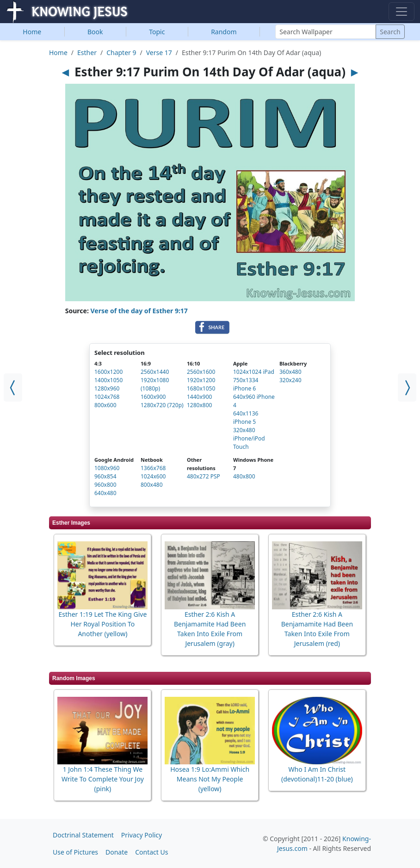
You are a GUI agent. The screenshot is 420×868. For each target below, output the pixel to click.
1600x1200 (108, 372)
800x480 (152, 485)
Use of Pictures (75, 852)
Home (32, 32)
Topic (157, 32)
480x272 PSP (204, 476)
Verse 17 (159, 53)
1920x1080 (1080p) (155, 384)
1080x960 (107, 468)
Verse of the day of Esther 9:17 (139, 311)
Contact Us (151, 852)
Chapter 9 (121, 53)
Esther (87, 53)
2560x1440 (155, 372)
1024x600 (153, 476)
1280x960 (107, 388)
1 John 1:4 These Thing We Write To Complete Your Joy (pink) (103, 779)
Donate (117, 852)
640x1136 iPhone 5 (246, 418)
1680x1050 (201, 388)
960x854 (105, 476)
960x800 (105, 485)
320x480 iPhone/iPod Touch (249, 438)
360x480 (290, 372)
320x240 (290, 380)
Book (95, 32)
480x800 (244, 476)
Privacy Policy (142, 835)
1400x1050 (108, 380)
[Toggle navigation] (401, 12)
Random (224, 32)
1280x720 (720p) (162, 405)
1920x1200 (201, 380)
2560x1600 (201, 372)
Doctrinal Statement (83, 835)
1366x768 (153, 468)
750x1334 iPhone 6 (246, 384)
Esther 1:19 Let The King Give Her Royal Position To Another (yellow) (102, 624)
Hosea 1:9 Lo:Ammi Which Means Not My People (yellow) (210, 779)
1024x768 (107, 397)
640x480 (105, 493)
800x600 (105, 405)
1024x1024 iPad (254, 372)
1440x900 (199, 397)
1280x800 (199, 405)
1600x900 (153, 397)
